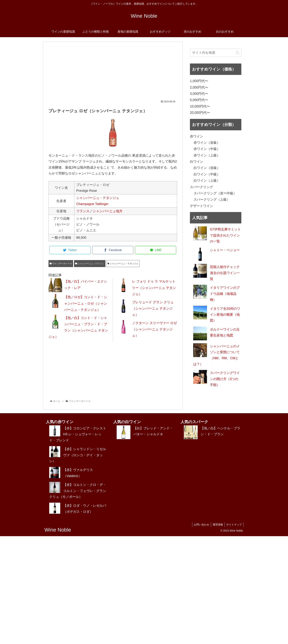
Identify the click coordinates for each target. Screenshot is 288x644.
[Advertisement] (113, 73)
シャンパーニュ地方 (108, 211)
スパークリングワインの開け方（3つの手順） (225, 379)
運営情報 (217, 525)
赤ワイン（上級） (207, 155)
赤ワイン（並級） (207, 143)
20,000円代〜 (200, 113)
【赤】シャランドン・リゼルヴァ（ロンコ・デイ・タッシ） (78, 455)
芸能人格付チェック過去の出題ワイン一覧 (225, 273)
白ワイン (197, 162)
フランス (83, 211)
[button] (238, 53)
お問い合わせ (200, 525)
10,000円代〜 (200, 106)
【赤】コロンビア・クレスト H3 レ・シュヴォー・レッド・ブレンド (78, 434)
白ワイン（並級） (207, 168)
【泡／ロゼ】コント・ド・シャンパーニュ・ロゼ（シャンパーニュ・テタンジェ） (86, 303)
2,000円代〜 (199, 87)
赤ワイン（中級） (207, 149)
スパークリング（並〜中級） (215, 193)
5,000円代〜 (199, 100)
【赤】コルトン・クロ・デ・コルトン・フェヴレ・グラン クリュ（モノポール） (78, 491)
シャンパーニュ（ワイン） (90, 264)
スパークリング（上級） (212, 200)
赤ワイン (197, 136)
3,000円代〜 (199, 94)
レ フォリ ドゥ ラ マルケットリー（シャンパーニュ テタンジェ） (154, 288)
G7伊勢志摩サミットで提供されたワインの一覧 (225, 235)
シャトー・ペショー (225, 250)
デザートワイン (201, 206)
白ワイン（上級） (207, 181)
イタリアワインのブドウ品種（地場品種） (225, 294)
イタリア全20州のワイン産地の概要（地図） (225, 315)
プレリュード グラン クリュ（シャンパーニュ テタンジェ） (153, 308)
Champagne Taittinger (92, 204)
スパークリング (201, 187)
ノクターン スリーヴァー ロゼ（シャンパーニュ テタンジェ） (154, 329)
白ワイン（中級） (207, 174)
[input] (216, 53)
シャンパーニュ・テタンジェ (98, 198)
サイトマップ (234, 525)
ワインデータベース (61, 264)
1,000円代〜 (199, 81)
